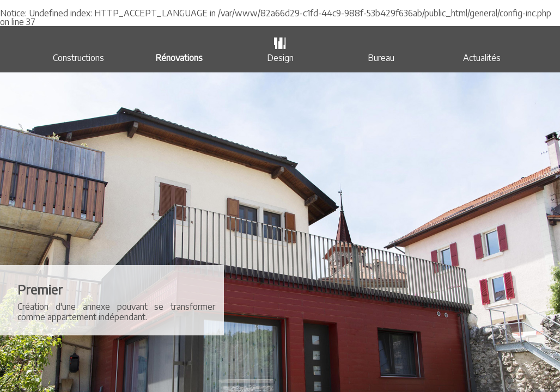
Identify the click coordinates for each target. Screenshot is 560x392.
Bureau (381, 58)
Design (280, 58)
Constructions (78, 58)
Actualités (482, 58)
